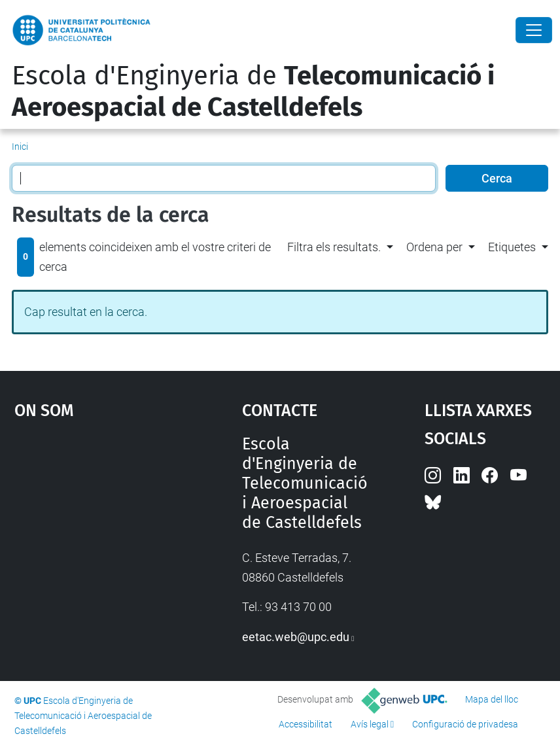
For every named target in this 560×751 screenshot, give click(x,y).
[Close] (534, 30)
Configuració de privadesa (465, 724)
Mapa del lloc (492, 699)
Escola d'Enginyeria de (253, 92)
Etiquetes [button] (512, 247)
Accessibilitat (306, 724)
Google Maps (98, 533)
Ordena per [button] (434, 247)
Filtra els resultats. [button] (334, 247)
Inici (20, 147)
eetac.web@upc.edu (296, 637)
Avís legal (370, 724)
